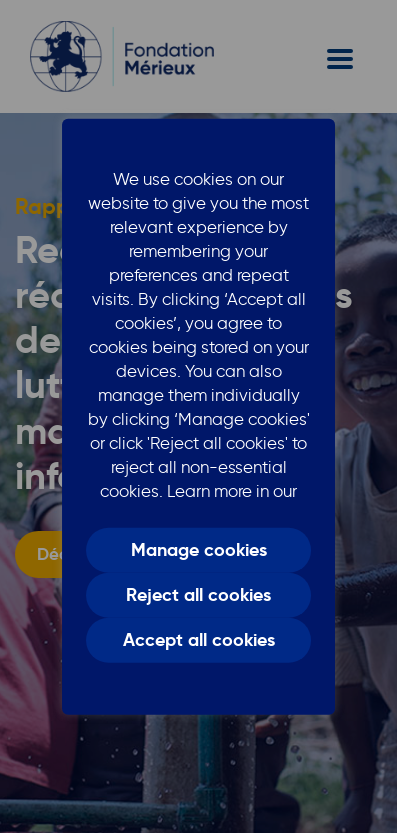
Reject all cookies (198, 595)
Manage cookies (199, 550)
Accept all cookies (199, 640)
